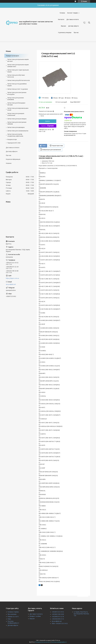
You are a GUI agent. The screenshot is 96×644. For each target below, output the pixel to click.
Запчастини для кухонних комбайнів (16, 99)
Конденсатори (12, 139)
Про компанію (12, 614)
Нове (9, 619)
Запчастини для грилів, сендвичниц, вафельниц (15, 135)
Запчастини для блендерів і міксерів (16, 104)
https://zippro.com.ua (12, 278)
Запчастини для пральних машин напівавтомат (18, 66)
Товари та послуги (12, 56)
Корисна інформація (13, 159)
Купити (48, 121)
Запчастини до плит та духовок (18, 89)
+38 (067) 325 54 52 (58, 612)
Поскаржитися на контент (43, 642)
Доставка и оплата (73, 19)
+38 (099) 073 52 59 (58, 617)
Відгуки (63, 26)
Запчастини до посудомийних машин (17, 85)
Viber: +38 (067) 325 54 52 (60, 623)
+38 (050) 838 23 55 (58, 619)
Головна (62, 13)
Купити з (47, 126)
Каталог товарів (72, 13)
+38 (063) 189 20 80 (58, 614)
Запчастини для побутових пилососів (16, 76)
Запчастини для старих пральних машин (18, 71)
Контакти (61, 19)
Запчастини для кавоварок (16, 127)
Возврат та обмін (35, 616)
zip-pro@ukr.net (11, 284)
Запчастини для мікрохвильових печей (18, 109)
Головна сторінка (13, 612)
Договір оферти (73, 26)
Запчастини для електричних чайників (17, 123)
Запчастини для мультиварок (17, 119)
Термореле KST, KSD (14, 143)
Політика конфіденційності (59, 642)
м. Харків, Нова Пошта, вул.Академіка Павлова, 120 (81, 614)
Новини (9, 163)
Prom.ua (58, 640)
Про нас (76, 33)
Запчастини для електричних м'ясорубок (17, 93)
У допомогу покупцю (65, 33)
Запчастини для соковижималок (18, 131)
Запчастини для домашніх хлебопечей (16, 114)
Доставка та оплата (36, 614)
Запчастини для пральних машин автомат (18, 60)
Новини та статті (13, 617)
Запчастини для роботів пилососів (19, 80)
